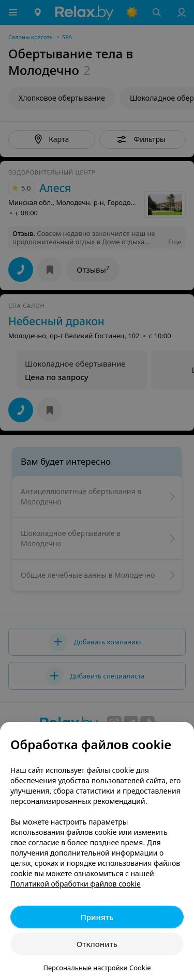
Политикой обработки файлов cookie (76, 884)
